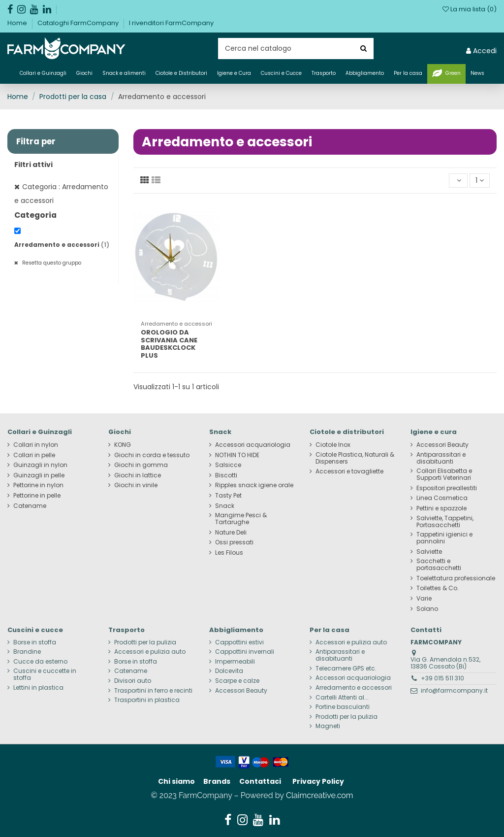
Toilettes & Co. (438, 588)
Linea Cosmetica (442, 498)
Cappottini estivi (239, 642)
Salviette (429, 552)
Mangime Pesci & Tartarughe (241, 519)
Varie (424, 599)
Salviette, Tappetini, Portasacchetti (445, 522)
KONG (123, 445)
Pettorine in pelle (37, 496)
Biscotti (226, 475)
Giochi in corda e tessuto (152, 455)
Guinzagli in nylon (40, 465)
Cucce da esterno (40, 662)
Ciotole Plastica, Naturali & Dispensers (355, 458)
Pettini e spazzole (441, 508)
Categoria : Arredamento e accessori (61, 194)
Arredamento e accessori (62, 245)
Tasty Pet (228, 496)
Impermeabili (235, 662)
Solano (427, 609)
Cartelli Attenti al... (342, 698)
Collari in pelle (34, 455)
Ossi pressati (234, 542)
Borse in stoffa (35, 642)
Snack (225, 506)
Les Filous (229, 553)
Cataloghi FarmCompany (79, 23)
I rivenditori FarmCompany (171, 23)
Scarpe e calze (237, 681)
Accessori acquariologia (253, 445)
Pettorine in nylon (38, 485)
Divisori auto (133, 681)
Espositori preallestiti (447, 488)
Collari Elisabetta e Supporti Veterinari (444, 474)
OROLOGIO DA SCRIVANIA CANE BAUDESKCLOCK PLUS (169, 344)
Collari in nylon (36, 445)
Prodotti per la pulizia (145, 642)
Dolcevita (229, 671)
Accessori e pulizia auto (150, 652)
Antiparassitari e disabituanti (441, 458)
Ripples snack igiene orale (254, 485)
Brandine (27, 652)
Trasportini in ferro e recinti (153, 691)
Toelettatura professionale (456, 578)
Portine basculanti (343, 707)
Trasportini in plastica (147, 700)
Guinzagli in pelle (39, 475)
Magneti (328, 726)
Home (18, 23)
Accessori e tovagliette (349, 471)
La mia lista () (470, 9)
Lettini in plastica (38, 688)
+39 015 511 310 (442, 678)
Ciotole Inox (333, 445)
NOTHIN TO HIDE (237, 455)
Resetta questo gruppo (51, 263)
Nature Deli (231, 533)
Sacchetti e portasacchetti (439, 565)
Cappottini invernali (245, 652)
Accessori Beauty (442, 445)
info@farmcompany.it (454, 690)
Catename (30, 506)
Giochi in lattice (138, 475)
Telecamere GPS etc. (346, 669)
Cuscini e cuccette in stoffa (45, 674)
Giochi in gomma (141, 465)
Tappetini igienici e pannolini (444, 538)
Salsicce (228, 465)
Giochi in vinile (136, 485)
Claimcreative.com (320, 795)
